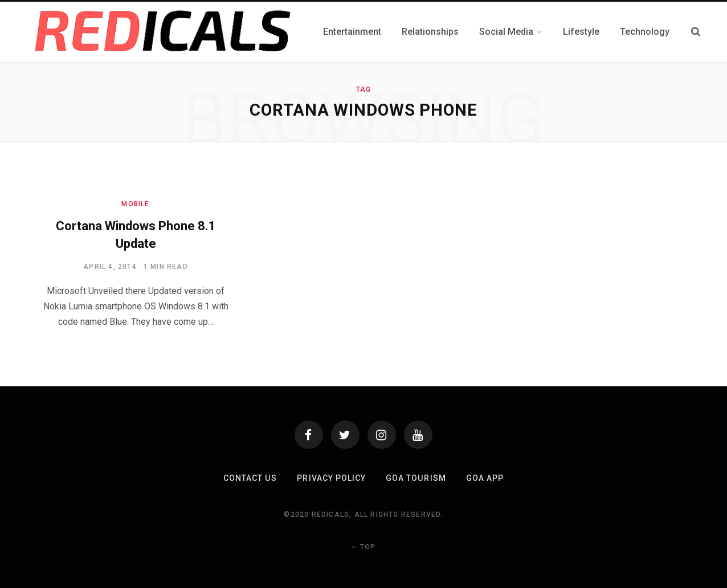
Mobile (135, 204)
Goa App (484, 478)
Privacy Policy (331, 478)
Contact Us (251, 478)
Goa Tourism (416, 478)
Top (363, 547)
